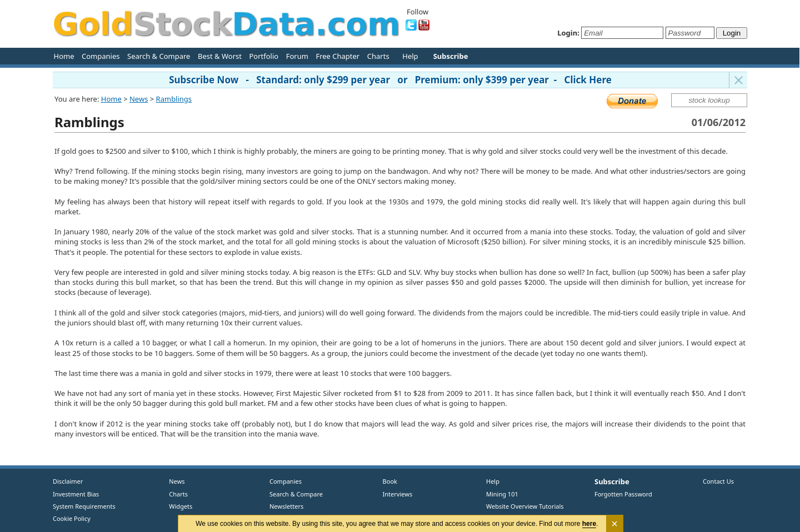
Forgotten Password (623, 494)
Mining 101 (502, 494)
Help (410, 56)
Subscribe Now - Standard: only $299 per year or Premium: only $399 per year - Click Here (390, 80)
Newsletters (286, 506)
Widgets (177, 506)
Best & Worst (220, 56)
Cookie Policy (72, 518)
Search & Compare (159, 56)
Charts (378, 56)
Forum (297, 56)
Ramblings (174, 99)
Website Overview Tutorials (525, 506)
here (589, 524)
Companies (101, 56)
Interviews (395, 494)
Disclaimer (68, 481)
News (139, 99)
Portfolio (264, 56)
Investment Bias (76, 494)
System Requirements (84, 506)
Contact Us (718, 481)
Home (64, 56)
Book (387, 481)
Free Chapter (337, 56)
